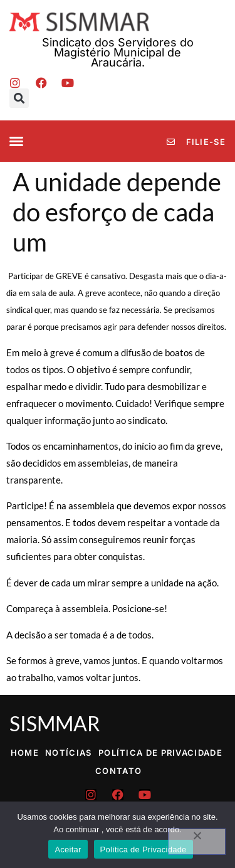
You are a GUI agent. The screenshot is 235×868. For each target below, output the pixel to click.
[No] (197, 842)
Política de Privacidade (160, 753)
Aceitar (68, 849)
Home (25, 753)
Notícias (68, 753)
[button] (19, 98)
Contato (118, 771)
